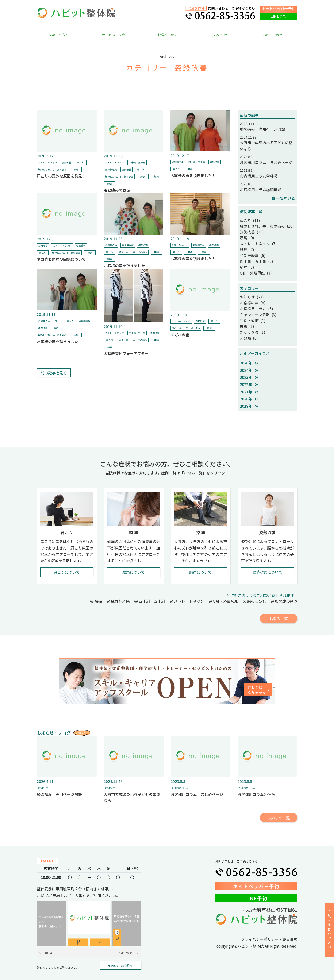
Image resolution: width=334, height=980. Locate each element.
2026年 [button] (249, 352)
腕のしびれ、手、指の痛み (52, 169)
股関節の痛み (284, 590)
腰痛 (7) (246, 246)
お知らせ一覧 (279, 807)
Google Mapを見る (120, 955)
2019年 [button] (249, 395)
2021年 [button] (249, 381)
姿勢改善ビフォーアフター (126, 353)
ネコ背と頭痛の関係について (61, 259)
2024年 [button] (249, 359)
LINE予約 (278, 16)
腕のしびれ (254, 590)
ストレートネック (48, 162)
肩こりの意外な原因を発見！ (61, 176)
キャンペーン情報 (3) (256, 306)
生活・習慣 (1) (251, 312)
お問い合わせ (274, 35)
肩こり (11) (249, 220)
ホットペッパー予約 (279, 8)
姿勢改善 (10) (250, 230)
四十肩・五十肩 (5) (254, 257)
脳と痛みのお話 (117, 190)
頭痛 (76, 169)
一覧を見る (283, 198)
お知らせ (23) (250, 291)
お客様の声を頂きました (124, 266)
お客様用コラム (180, 777)
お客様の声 (178, 162)
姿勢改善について (267, 561)
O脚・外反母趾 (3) (254, 267)
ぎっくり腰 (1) (251, 322)
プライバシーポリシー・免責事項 (269, 928)
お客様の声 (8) (251, 296)
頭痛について (134, 561)
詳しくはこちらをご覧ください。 (58, 957)
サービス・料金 (114, 35)
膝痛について (200, 561)
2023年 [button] (249, 366)
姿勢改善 (67, 162)
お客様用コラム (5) (254, 301)
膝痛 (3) (246, 262)
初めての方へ (60, 35)
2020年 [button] (249, 388)
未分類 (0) (248, 327)
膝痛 (157, 176)
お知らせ (220, 35)
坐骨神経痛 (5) (251, 252)
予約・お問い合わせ (330, 930)
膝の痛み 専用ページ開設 (262, 129)
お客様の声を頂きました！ (193, 175)
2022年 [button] (249, 374)
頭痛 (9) (246, 236)
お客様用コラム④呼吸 (259, 176)
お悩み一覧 (167, 35)
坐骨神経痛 (111, 169)
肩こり (81, 162)
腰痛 (143, 176)
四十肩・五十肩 (137, 162)
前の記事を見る (54, 373)
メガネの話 (180, 335)
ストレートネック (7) (256, 241)
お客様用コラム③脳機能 (261, 190)
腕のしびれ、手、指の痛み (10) (263, 225)
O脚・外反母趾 (180, 245)
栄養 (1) (246, 317)
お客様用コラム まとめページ (266, 162)
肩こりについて (67, 561)
